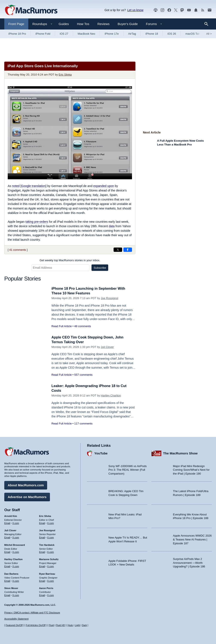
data (112, 226)
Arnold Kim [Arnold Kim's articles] (11, 516)
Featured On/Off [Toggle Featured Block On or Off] (14, 625)
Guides (64, 24)
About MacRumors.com (26, 485)
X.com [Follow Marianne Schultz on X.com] (50, 566)
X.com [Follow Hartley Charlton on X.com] (16, 566)
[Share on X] (118, 250)
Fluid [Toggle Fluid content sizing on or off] (51, 625)
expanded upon (104, 186)
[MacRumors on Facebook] (169, 10)
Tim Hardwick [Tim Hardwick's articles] (47, 545)
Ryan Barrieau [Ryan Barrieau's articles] (47, 573)
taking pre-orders (37, 222)
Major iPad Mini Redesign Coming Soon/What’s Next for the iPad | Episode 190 (191, 469)
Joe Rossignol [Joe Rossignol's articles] (47, 530)
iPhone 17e (112, 34)
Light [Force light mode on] (77, 625)
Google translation (33, 186)
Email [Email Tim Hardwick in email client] (42, 552)
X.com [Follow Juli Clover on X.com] (16, 537)
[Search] (208, 24)
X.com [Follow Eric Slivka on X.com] (50, 523)
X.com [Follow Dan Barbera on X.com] (16, 580)
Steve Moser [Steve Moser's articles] (11, 588)
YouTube (101, 453)
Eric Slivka (65, 75)
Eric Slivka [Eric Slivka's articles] (45, 516)
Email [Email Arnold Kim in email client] (7, 523)
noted (16, 186)
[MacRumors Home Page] (31, 10)
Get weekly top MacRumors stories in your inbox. (70, 260)
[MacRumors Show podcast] (156, 10)
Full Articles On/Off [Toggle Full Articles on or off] (36, 625)
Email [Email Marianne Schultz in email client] (42, 566)
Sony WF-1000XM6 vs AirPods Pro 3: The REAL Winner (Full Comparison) (127, 469)
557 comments (83, 375)
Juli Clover (107, 347)
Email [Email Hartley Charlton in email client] (7, 566)
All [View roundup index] (209, 34)
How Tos (83, 24)
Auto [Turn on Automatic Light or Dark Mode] (71, 625)
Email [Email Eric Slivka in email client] (42, 523)
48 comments (82, 326)
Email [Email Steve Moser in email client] (7, 595)
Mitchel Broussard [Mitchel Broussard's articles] (15, 545)
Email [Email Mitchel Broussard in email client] (7, 552)
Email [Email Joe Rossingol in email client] (42, 537)
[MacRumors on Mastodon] (182, 10)
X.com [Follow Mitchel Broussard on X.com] (16, 552)
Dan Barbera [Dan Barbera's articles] (11, 573)
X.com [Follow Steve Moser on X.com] (16, 595)
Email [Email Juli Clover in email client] (7, 537)
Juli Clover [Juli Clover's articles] (10, 530)
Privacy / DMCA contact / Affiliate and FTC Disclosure (32, 613)
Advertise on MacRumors (27, 496)
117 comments (83, 424)
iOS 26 (172, 34)
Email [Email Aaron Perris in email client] (42, 595)
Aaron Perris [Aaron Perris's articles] (46, 588)
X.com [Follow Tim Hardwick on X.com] (50, 552)
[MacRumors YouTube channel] (189, 10)
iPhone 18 (152, 34)
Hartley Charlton (111, 395)
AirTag (132, 34)
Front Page (16, 24)
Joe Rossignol (109, 298)
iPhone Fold (43, 34)
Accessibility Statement (16, 619)
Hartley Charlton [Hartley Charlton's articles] (13, 559)
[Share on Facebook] (128, 250)
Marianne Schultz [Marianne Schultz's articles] (49, 559)
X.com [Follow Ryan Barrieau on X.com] (50, 580)
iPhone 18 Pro (17, 34)
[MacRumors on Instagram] (162, 10)
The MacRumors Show (180, 453)
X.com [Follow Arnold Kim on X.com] (16, 523)
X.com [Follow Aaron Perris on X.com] (50, 595)
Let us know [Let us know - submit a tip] (135, 10)
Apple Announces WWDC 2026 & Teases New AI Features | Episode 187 (192, 539)
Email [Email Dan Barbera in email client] (7, 580)
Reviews (103, 24)
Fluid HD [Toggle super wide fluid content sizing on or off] (60, 625)
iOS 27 (64, 34)
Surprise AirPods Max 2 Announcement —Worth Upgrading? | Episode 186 (189, 562)
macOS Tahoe (194, 34)
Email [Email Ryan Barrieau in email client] (42, 580)
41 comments (18, 250)
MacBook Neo (87, 34)
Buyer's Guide (128, 24)
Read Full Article (62, 326)
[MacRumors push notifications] (196, 10)
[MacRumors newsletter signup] (210, 10)
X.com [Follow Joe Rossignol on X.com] (50, 537)
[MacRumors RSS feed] (203, 10)
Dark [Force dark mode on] (84, 625)
